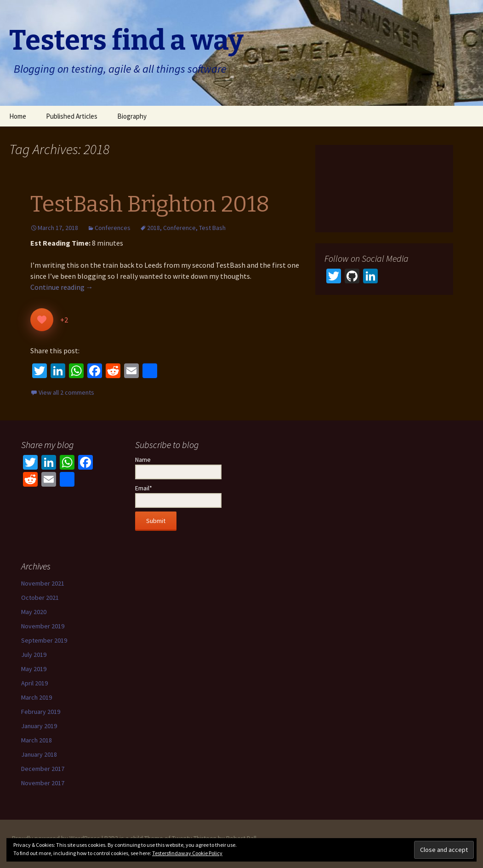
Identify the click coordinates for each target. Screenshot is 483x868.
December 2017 (43, 769)
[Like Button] (42, 320)
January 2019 (39, 726)
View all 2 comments (66, 392)
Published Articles (72, 116)
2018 (153, 228)
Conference (179, 228)
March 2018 (37, 740)
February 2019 (41, 712)
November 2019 (43, 626)
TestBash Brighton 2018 (150, 204)
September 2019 (44, 640)
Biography (132, 116)
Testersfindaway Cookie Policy (187, 853)
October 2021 (40, 598)
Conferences (113, 228)
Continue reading (62, 287)
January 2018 (39, 754)
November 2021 (43, 583)
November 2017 (43, 783)
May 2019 (34, 669)
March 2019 (37, 697)
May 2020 (34, 612)
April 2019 (34, 683)
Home (18, 116)
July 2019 (34, 655)
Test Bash (212, 228)
